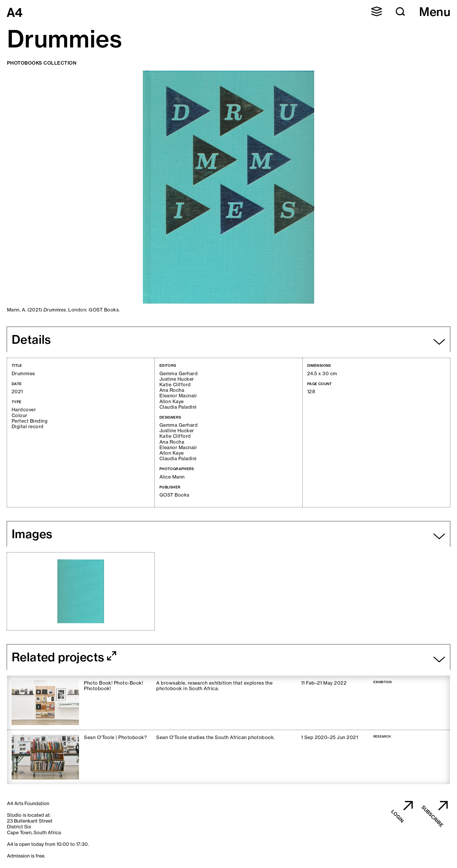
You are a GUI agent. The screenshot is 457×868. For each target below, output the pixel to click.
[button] (377, 11)
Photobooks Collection (42, 63)
